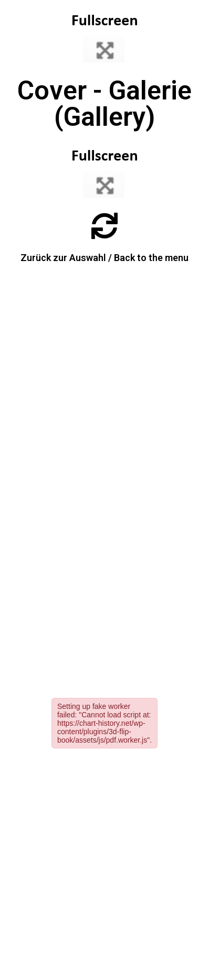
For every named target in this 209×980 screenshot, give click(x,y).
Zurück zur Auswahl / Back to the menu (104, 258)
